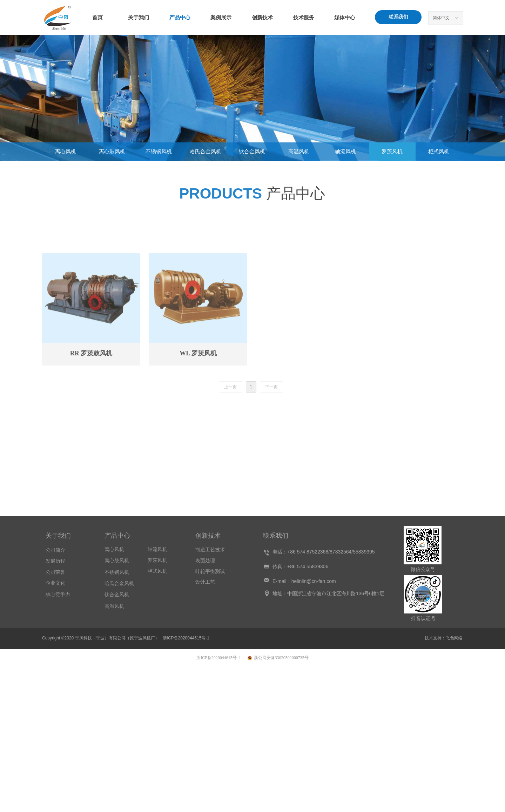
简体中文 (441, 18)
